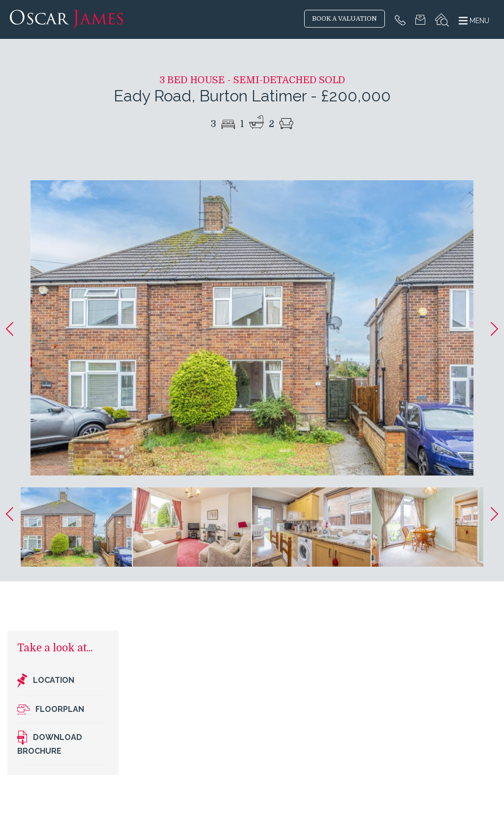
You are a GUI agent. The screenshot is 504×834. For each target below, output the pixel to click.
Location (46, 681)
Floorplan (51, 710)
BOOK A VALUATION (345, 19)
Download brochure (50, 743)
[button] (10, 329)
